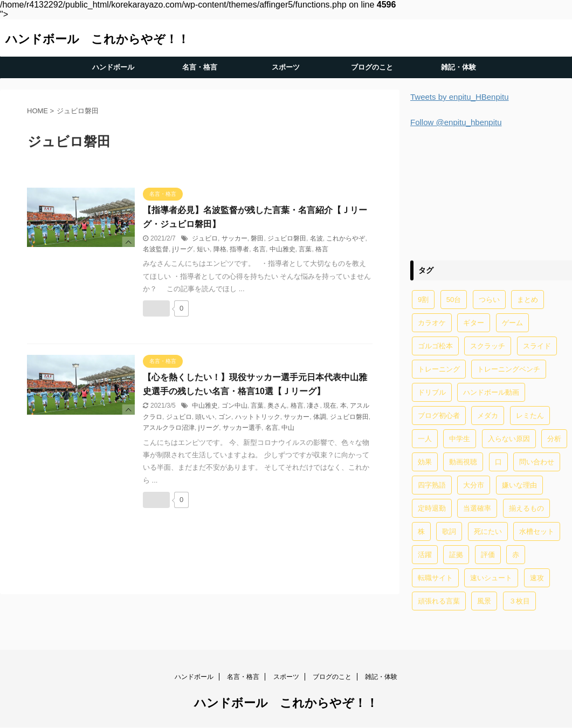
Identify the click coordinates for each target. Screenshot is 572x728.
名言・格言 (200, 67)
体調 (320, 417)
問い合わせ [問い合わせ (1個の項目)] (537, 462)
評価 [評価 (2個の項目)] (488, 555)
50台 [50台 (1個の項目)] (454, 300)
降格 (220, 249)
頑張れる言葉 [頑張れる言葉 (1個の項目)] (439, 601)
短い (203, 249)
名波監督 (156, 249)
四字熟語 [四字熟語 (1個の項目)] (432, 485)
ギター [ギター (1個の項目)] (474, 323)
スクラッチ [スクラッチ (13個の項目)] (488, 346)
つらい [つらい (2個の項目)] (489, 300)
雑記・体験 (459, 67)
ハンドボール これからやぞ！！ (97, 39)
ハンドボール (113, 67)
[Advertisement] (491, 192)
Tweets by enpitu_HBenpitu (460, 97)
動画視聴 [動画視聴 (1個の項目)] (463, 462)
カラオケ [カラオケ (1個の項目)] (432, 323)
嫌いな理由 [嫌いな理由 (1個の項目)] (519, 485)
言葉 (305, 249)
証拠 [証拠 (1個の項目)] (456, 555)
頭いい (205, 417)
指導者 (239, 249)
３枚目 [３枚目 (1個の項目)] (519, 601)
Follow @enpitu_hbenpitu (456, 122)
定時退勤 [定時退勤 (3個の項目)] (432, 508)
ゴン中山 (235, 406)
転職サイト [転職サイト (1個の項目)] (435, 578)
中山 (288, 428)
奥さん (277, 406)
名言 (259, 249)
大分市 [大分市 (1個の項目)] (474, 485)
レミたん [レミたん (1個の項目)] (530, 415)
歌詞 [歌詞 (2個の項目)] (449, 531)
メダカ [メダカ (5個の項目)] (488, 415)
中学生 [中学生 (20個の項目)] (460, 439)
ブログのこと (372, 67)
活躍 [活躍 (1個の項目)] (425, 555)
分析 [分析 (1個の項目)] (554, 439)
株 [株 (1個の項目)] (421, 531)
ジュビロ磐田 (287, 238)
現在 (330, 406)
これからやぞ (346, 238)
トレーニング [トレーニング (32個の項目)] (439, 369)
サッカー (235, 238)
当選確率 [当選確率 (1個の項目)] (477, 508)
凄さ (313, 406)
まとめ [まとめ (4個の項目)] (528, 300)
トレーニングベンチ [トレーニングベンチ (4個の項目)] (509, 369)
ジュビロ (205, 238)
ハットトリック (258, 417)
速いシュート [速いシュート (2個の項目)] (491, 578)
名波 (316, 238)
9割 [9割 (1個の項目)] (423, 300)
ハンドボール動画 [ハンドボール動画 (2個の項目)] (491, 392)
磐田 (257, 238)
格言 (322, 249)
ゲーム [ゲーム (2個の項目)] (512, 323)
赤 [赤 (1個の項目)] (516, 555)
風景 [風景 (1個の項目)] (484, 601)
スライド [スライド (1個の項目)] (537, 346)
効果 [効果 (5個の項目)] (425, 462)
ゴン (225, 417)
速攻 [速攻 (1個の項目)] (537, 578)
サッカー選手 (242, 428)
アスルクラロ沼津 (169, 428)
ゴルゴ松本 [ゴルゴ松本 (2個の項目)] (435, 346)
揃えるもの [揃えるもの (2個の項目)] (526, 508)
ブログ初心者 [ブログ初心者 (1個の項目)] (439, 415)
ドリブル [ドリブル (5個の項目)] (432, 392)
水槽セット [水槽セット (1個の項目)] (537, 531)
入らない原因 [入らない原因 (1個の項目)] (509, 439)
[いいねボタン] (156, 308)
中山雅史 (282, 249)
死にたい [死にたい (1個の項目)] (488, 531)
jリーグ (183, 249)
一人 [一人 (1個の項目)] (425, 439)
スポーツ (286, 67)
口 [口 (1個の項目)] (498, 462)
